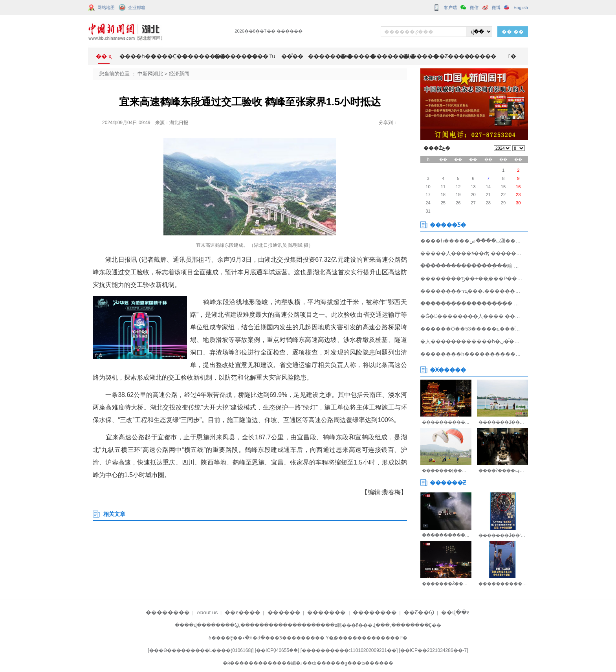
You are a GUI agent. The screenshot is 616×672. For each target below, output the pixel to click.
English (521, 7)
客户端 (450, 7)
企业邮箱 (137, 7)
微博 (496, 7)
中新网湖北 (150, 74)
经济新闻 (179, 74)
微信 (474, 7)
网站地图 (106, 7)
